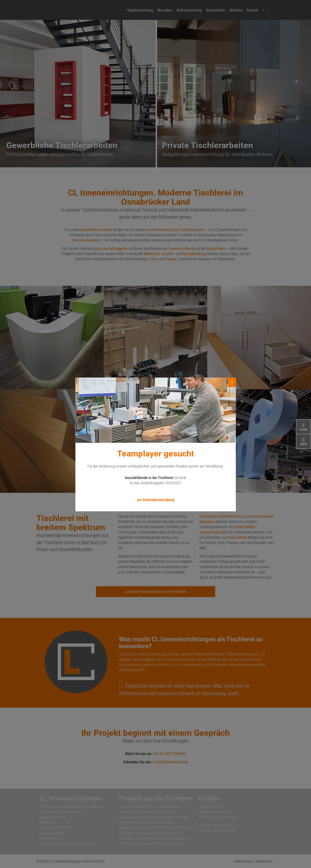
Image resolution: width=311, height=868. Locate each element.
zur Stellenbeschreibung (155, 500)
